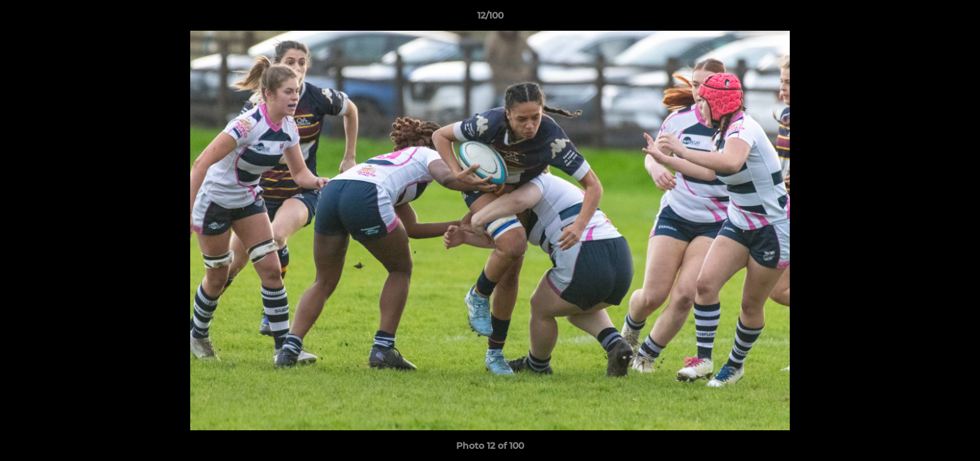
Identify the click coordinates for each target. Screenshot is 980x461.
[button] (957, 19)
